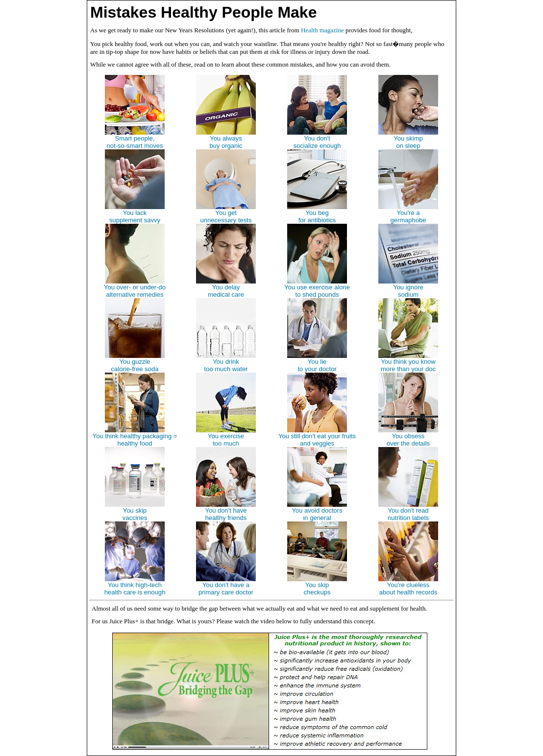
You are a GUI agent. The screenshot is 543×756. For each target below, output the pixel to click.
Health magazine (322, 30)
